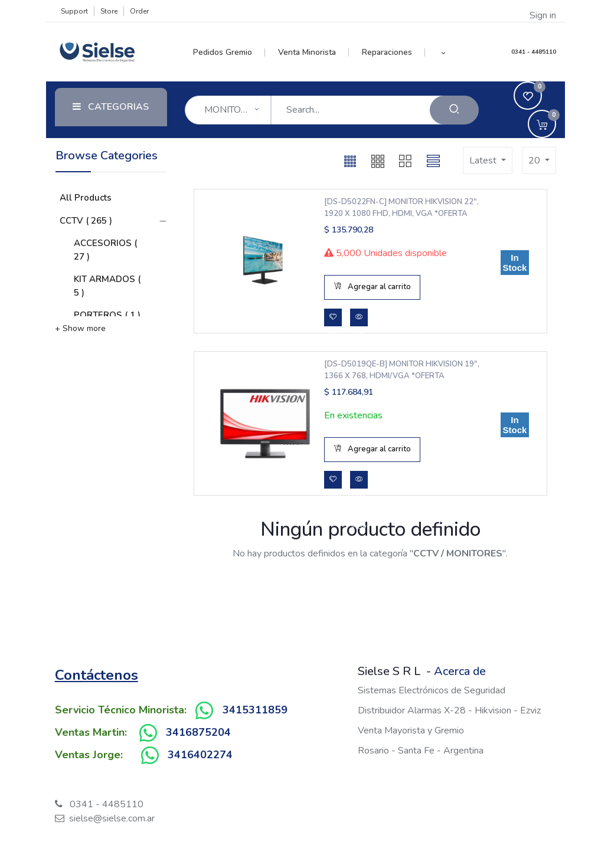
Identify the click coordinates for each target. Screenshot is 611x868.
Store (109, 11)
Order (139, 11)
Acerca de (460, 671)
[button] (443, 53)
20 (535, 161)
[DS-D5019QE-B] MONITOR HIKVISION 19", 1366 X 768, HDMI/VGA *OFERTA (402, 370)
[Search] (454, 110)
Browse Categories (107, 155)
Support (74, 11)
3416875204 (198, 732)
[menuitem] (229, 53)
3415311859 (255, 710)
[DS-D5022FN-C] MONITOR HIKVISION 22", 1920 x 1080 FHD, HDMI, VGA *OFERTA (401, 208)
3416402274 (200, 755)
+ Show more (80, 328)
